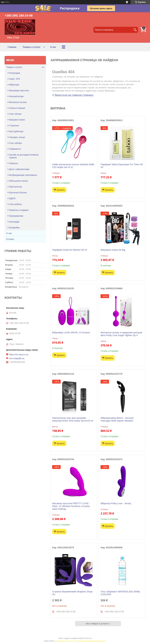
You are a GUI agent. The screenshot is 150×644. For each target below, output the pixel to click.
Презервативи (16, 216)
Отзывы (10, 239)
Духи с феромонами (19, 169)
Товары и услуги (31, 47)
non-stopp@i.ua (17, 358)
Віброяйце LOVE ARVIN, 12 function (71, 332)
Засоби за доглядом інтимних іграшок (24, 156)
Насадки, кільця (17, 137)
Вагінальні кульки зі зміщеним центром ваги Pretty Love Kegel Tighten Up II (121, 334)
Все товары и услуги (97, 623)
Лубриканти (15, 149)
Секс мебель (16, 204)
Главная (12, 47)
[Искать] (135, 30)
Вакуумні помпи (17, 120)
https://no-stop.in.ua (19, 354)
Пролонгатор (16, 187)
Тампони (13, 163)
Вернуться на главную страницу (74, 95)
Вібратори (14, 85)
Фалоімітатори (16, 96)
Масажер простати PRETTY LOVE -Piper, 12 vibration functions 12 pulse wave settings (71, 506)
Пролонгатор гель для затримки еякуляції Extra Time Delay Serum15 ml (73, 419)
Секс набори (15, 143)
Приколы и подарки (19, 210)
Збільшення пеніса (19, 181)
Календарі (14, 222)
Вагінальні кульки (18, 102)
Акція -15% (15, 79)
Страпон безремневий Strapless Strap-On (73, 593)
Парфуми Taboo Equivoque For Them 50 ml (122, 166)
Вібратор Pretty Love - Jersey (116, 503)
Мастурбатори (16, 131)
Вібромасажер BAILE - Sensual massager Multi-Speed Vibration (117, 419)
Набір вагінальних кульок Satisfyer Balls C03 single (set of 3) (73, 166)
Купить (61, 190)
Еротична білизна (18, 193)
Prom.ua (88, 638)
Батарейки (14, 228)
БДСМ (12, 198)
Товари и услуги (14, 67)
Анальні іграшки (17, 108)
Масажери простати (19, 91)
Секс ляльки (15, 114)
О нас (53, 47)
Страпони (14, 126)
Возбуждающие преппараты (23, 175)
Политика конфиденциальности (92, 641)
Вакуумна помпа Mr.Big (113, 250)
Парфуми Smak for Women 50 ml (69, 250)
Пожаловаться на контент (66, 641)
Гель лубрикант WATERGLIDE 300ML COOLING (120, 593)
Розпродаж (15, 73)
